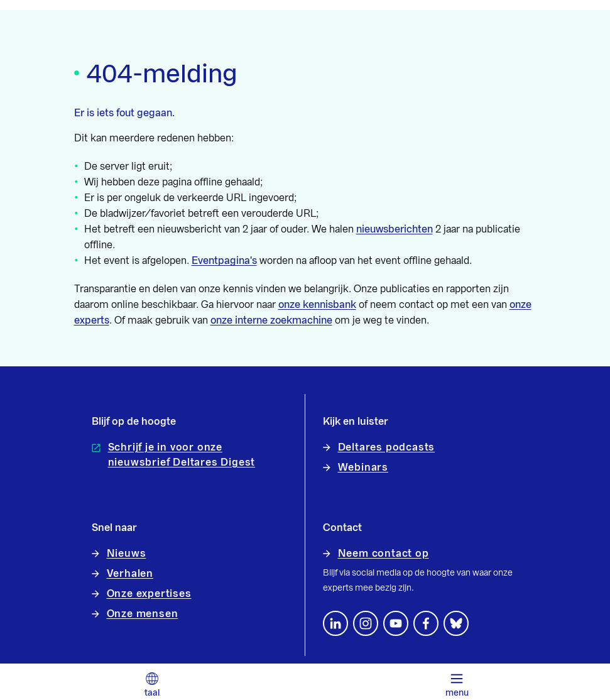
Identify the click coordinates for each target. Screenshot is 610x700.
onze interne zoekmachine (271, 320)
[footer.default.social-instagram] (366, 623)
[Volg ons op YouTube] (396, 623)
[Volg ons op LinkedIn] (335, 623)
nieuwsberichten (395, 229)
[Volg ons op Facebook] (426, 623)
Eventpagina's (224, 261)
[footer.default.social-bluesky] (456, 623)
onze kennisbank (317, 305)
